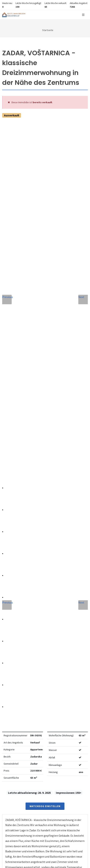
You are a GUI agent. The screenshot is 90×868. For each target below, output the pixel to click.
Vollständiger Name (22, 579)
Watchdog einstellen (45, 201)
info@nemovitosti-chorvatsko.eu (45, 539)
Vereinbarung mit (33, 671)
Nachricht (15, 629)
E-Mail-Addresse (19, 596)
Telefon (12, 612)
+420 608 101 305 (45, 535)
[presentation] (45, 686)
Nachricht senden (45, 701)
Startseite (48, 30)
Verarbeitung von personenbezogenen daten (33, 671)
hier (11, 791)
